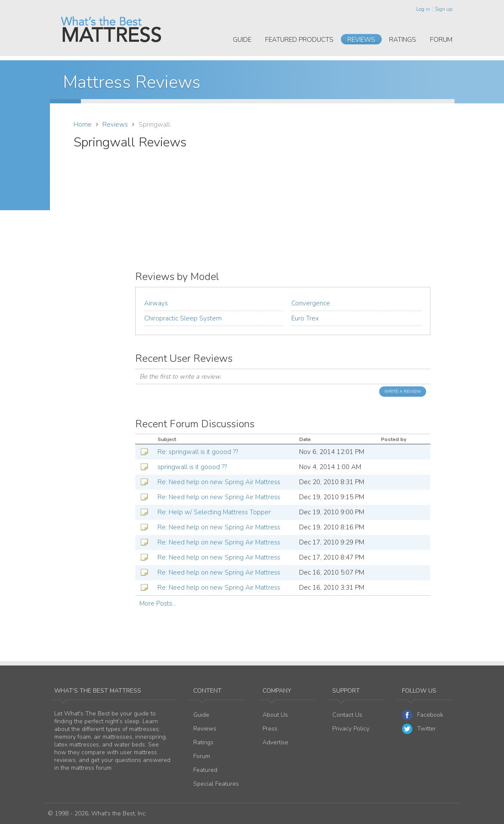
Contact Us (347, 715)
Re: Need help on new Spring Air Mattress (219, 482)
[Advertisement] (359, 195)
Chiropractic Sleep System (183, 318)
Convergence (311, 303)
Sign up (444, 9)
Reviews (361, 40)
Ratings (403, 40)
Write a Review (403, 392)
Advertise (275, 742)
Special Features (216, 784)
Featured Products (299, 40)
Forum (441, 40)
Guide (242, 40)
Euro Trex (305, 318)
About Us (275, 715)
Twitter (419, 729)
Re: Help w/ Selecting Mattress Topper (214, 512)
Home (83, 124)
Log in (423, 9)
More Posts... (158, 603)
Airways (156, 303)
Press (270, 729)
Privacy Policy (351, 729)
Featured (205, 770)
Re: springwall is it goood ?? (198, 452)
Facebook (423, 715)
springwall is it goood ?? (192, 467)
